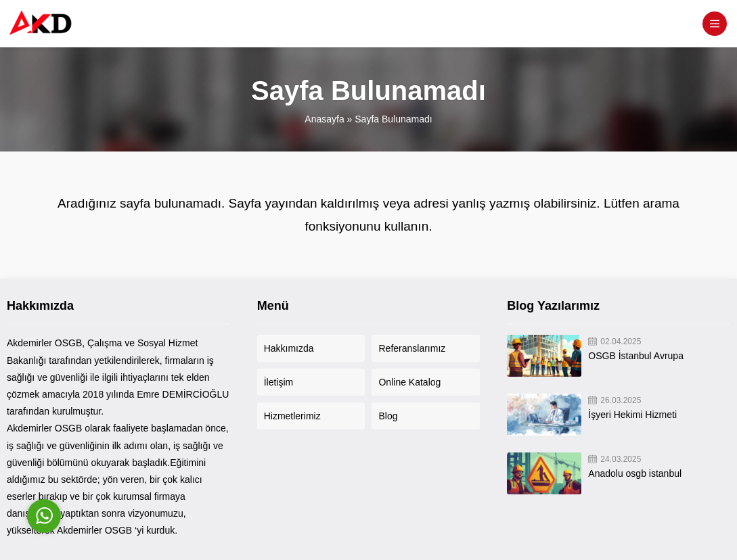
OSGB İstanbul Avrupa (636, 356)
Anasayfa (324, 119)
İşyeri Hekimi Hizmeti (632, 415)
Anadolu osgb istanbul (635, 473)
